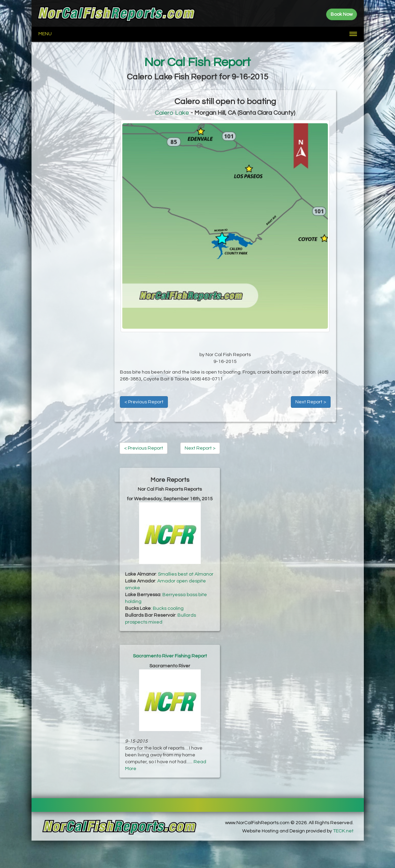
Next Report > (311, 402)
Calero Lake (172, 113)
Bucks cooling (168, 608)
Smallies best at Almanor (186, 574)
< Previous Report (144, 402)
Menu (45, 34)
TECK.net (343, 831)
